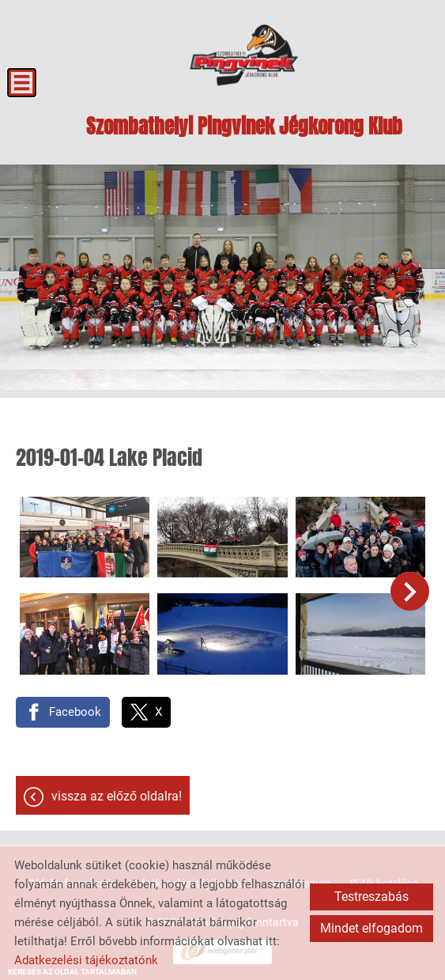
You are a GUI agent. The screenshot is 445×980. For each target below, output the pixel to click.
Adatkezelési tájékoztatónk (86, 960)
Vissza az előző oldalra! (117, 796)
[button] (410, 591)
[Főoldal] (244, 55)
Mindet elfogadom (371, 928)
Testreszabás (371, 897)
